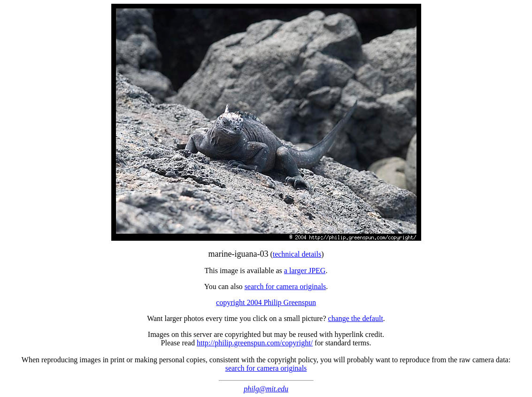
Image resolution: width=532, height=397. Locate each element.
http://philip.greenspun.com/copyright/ (255, 343)
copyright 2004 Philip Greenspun (266, 302)
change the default (356, 318)
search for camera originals (285, 286)
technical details (297, 254)
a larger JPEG (305, 271)
